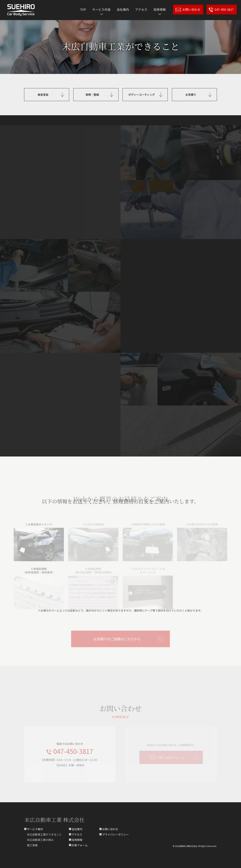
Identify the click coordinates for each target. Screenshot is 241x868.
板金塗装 (43, 95)
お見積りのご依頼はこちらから (117, 636)
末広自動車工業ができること (44, 834)
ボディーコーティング (142, 95)
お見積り (191, 95)
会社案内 (123, 9)
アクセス (141, 9)
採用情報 (77, 840)
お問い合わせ (110, 829)
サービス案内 (35, 829)
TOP (83, 9)
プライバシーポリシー (115, 834)
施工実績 (32, 845)
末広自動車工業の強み (40, 840)
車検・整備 (92, 95)
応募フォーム (80, 845)
